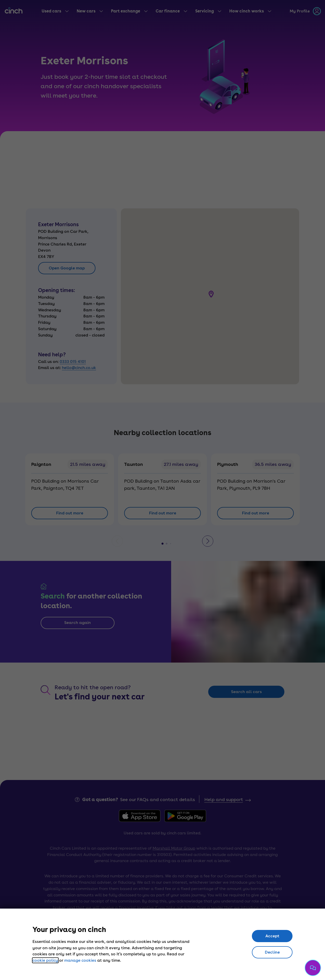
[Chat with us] (313, 968)
